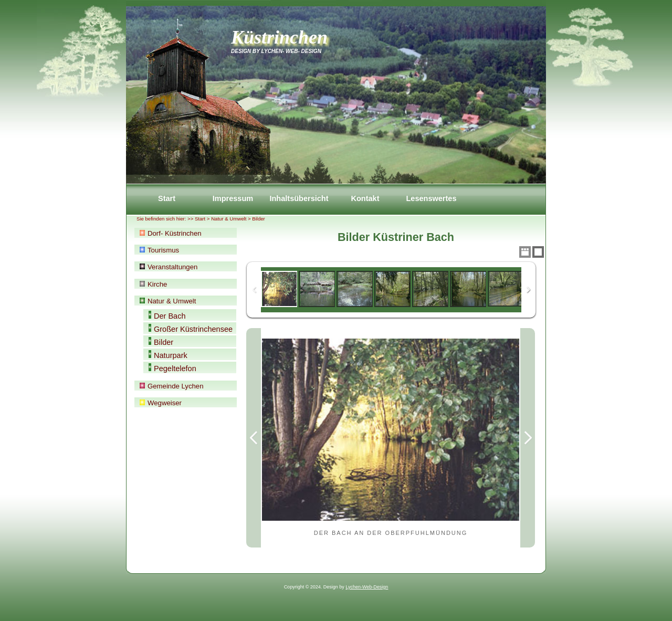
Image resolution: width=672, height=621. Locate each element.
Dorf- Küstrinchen (171, 233)
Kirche (153, 284)
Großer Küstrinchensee (191, 329)
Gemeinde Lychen (172, 386)
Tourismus (159, 250)
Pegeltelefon (172, 368)
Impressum (233, 198)
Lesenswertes (431, 198)
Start (167, 198)
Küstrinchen (279, 37)
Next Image (528, 438)
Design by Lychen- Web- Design (276, 51)
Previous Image (254, 438)
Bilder (161, 342)
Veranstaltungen (169, 267)
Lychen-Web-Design (367, 587)
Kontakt (365, 198)
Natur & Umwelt (229, 219)
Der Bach (167, 315)
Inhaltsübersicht (299, 198)
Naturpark (168, 355)
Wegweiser (161, 403)
